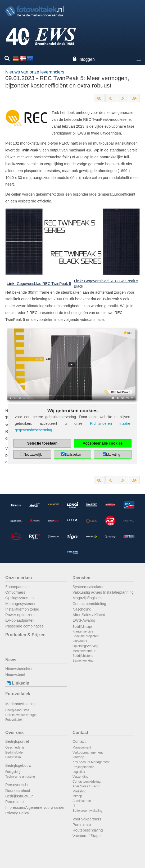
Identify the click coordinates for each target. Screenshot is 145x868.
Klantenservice (83, 631)
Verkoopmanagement (88, 752)
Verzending (80, 777)
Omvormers (15, 592)
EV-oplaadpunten (20, 620)
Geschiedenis (15, 747)
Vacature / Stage (87, 836)
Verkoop (78, 757)
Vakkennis (80, 641)
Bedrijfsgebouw (18, 765)
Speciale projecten (86, 636)
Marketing (80, 791)
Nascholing (82, 609)
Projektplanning (83, 767)
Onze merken (19, 578)
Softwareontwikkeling (87, 811)
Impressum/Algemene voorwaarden (35, 807)
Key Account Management (91, 762)
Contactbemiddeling (89, 604)
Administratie (82, 801)
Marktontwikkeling (20, 704)
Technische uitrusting (20, 777)
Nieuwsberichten (19, 669)
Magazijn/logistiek (88, 598)
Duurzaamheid (18, 791)
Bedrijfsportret (17, 741)
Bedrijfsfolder (15, 752)
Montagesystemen (21, 604)
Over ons (14, 733)
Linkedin (17, 683)
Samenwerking (83, 661)
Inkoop (77, 796)
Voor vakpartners (87, 819)
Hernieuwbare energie (21, 715)
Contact (80, 733)
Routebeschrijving (88, 830)
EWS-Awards (84, 620)
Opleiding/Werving (85, 646)
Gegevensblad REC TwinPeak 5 (39, 284)
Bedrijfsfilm (13, 757)
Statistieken (73, 455)
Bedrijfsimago (82, 627)
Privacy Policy (17, 813)
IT (74, 806)
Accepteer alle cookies (103, 443)
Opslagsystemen (19, 598)
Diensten (81, 578)
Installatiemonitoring (22, 609)
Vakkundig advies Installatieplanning (103, 592)
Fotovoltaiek (18, 694)
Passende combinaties (24, 626)
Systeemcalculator (88, 587)
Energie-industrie (17, 710)
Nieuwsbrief (15, 675)
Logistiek (79, 772)
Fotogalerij (13, 772)
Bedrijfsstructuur (19, 796)
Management (82, 747)
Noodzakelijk (33, 455)
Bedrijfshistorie (83, 656)
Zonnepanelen (17, 587)
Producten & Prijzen (25, 635)
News (11, 660)
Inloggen (87, 59)
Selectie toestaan (42, 443)
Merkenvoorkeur (84, 651)
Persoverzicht (17, 785)
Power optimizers (20, 615)
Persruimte (15, 802)
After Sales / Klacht (89, 615)
